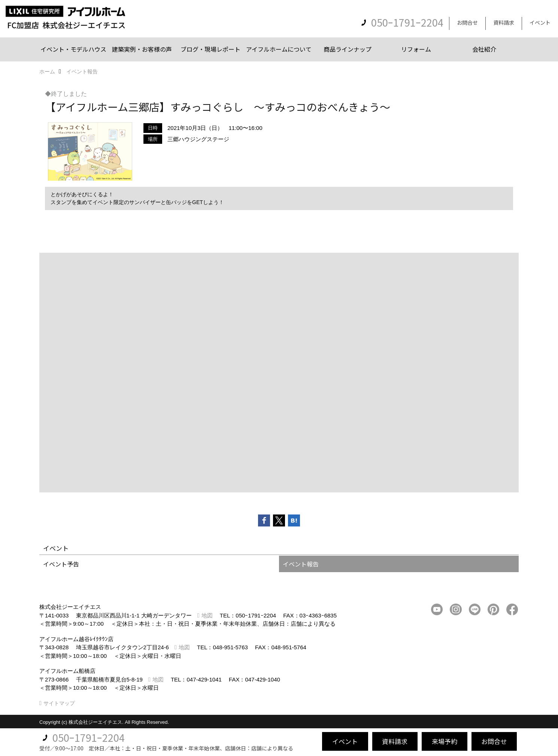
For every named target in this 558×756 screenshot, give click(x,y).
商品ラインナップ (348, 49)
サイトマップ (59, 703)
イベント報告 (301, 564)
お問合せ (467, 22)
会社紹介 (484, 49)
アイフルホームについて (279, 49)
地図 (207, 615)
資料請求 (504, 22)
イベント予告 (61, 564)
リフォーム (416, 49)
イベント (540, 22)
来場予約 (445, 741)
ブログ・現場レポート (210, 49)
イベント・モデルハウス (73, 49)
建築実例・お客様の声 (142, 49)
